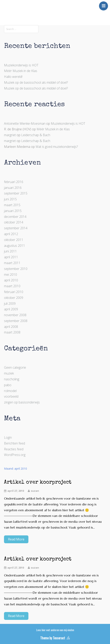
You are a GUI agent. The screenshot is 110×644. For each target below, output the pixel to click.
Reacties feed (14, 449)
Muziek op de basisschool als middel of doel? (36, 82)
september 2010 (16, 269)
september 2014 (16, 228)
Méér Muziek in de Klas (21, 71)
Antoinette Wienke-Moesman (25, 123)
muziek (9, 373)
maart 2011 (12, 263)
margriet (10, 135)
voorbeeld (11, 396)
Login (8, 437)
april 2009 (11, 309)
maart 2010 (12, 286)
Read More (16, 539)
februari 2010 (14, 292)
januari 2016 (13, 188)
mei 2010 (10, 275)
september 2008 (16, 321)
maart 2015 (12, 205)
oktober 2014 (14, 222)
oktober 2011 (14, 240)
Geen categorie (15, 367)
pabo (8, 385)
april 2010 (11, 280)
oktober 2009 (14, 298)
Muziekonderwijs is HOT (21, 65)
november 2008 (15, 315)
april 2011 (11, 257)
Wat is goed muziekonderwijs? (57, 147)
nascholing (12, 379)
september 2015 (16, 193)
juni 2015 (10, 199)
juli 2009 (10, 303)
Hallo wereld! (13, 77)
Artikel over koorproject (38, 482)
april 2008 (11, 327)
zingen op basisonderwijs (22, 402)
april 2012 (11, 234)
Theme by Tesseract (53, 638)
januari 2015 (13, 211)
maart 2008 (12, 332)
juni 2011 (10, 251)
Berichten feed (14, 443)
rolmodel (10, 391)
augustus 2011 (14, 246)
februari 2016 (14, 182)
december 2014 (15, 217)
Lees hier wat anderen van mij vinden (55, 630)
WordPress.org (15, 455)
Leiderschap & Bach (36, 135)
